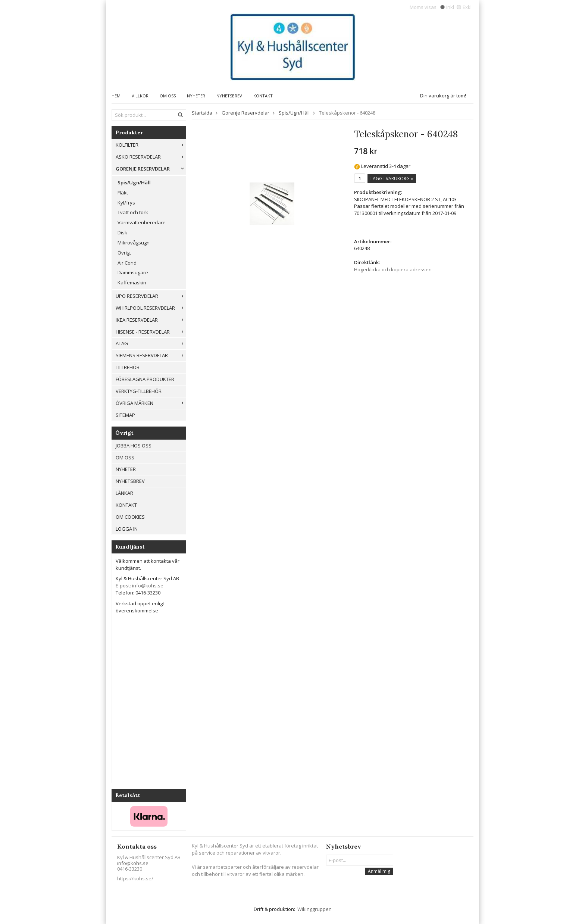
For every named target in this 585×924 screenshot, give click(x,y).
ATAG (151, 343)
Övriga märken (151, 403)
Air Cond (127, 263)
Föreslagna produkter (145, 379)
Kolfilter (151, 145)
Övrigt (124, 253)
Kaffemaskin (132, 282)
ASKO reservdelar (151, 157)
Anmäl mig (379, 871)
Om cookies (130, 517)
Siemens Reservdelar (151, 355)
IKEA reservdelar (151, 320)
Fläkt (123, 193)
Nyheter (196, 96)
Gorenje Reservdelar (151, 169)
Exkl (464, 7)
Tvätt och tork (133, 212)
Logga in (127, 529)
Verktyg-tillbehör (139, 391)
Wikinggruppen (315, 909)
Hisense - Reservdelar (151, 332)
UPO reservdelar (151, 296)
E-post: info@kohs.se (140, 586)
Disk (122, 232)
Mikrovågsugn (134, 243)
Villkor (140, 96)
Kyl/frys (126, 203)
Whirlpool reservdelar (151, 308)
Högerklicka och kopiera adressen (393, 269)
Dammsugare (133, 272)
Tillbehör (128, 367)
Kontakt (263, 96)
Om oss (168, 96)
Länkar (124, 493)
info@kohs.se (133, 863)
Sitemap (125, 415)
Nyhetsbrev (229, 96)
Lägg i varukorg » (392, 179)
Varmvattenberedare (142, 222)
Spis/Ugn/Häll (134, 182)
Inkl (447, 7)
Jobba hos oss (134, 446)
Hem (116, 96)
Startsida (202, 113)
